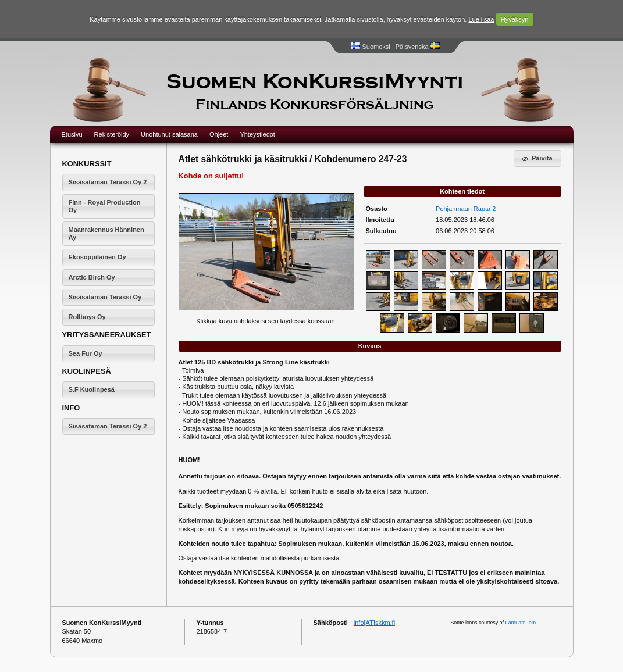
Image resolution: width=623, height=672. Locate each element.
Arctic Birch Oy (92, 277)
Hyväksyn (515, 19)
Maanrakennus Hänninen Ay (106, 233)
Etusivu (72, 134)
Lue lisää (481, 19)
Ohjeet (219, 134)
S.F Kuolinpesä (92, 389)
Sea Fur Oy (86, 353)
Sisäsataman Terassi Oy (105, 297)
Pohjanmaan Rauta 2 (466, 209)
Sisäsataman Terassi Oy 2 (108, 182)
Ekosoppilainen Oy (97, 257)
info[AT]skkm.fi (374, 623)
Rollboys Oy (87, 317)
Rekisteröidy (112, 134)
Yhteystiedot (257, 134)
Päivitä (536, 159)
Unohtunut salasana (169, 134)
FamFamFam (520, 623)
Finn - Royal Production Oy (105, 206)
